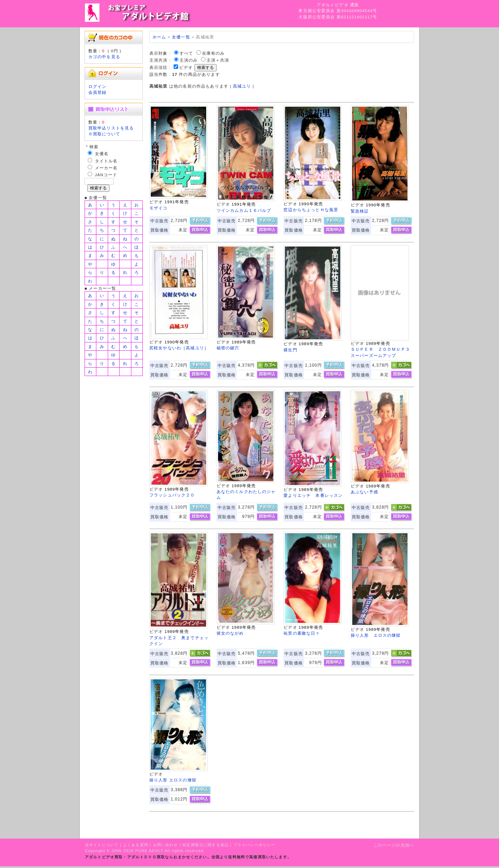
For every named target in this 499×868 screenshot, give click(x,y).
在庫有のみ (213, 53)
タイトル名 (106, 161)
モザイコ (159, 208)
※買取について (104, 134)
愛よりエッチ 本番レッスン (313, 495)
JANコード (106, 175)
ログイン (98, 86)
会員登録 (98, 92)
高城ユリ (242, 86)
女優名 (102, 154)
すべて (186, 53)
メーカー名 (106, 168)
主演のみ (189, 60)
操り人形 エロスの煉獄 (376, 635)
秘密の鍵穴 (228, 348)
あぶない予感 (364, 492)
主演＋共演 (218, 60)
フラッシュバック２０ (172, 495)
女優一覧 (181, 37)
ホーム (159, 37)
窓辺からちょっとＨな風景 (311, 210)
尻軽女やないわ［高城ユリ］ (179, 348)
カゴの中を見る (104, 57)
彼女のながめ (230, 633)
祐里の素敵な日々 (302, 633)
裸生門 (290, 350)
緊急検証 (360, 211)
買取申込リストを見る (111, 128)
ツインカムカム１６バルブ (244, 210)
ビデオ (186, 67)
